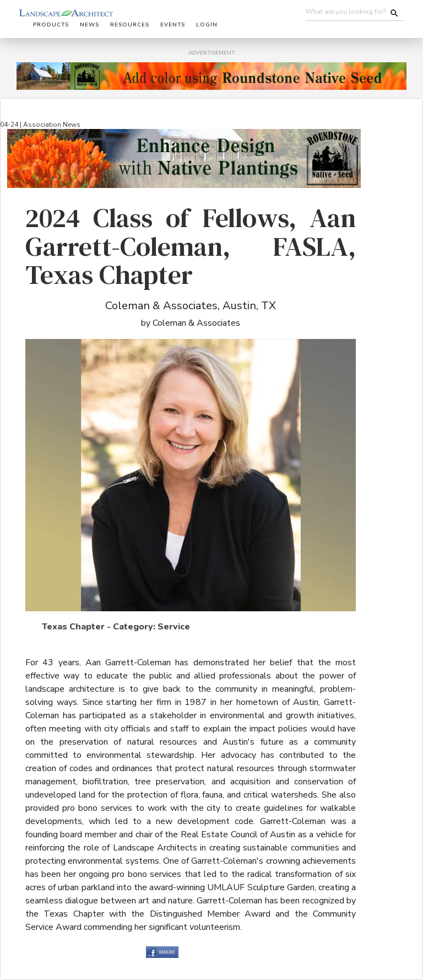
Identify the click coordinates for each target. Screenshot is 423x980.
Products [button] (51, 25)
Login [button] (207, 25)
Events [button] (173, 25)
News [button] (90, 25)
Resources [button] (130, 25)
